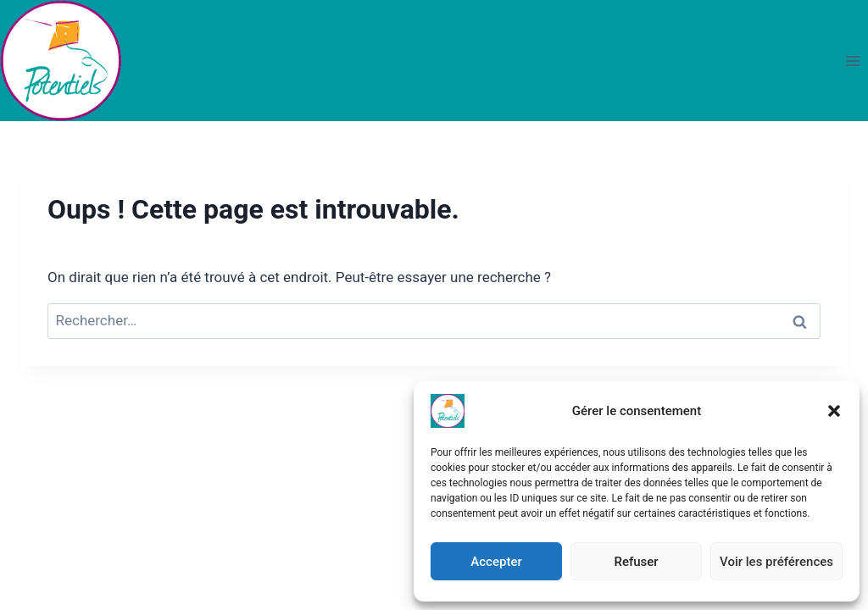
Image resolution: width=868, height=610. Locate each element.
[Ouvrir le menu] (852, 61)
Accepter (496, 562)
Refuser (636, 562)
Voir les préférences (776, 562)
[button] (834, 411)
